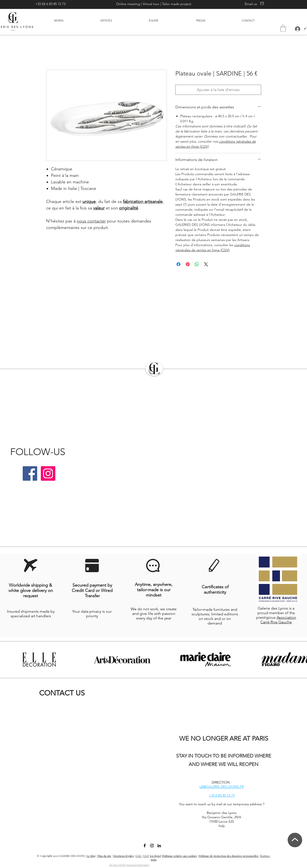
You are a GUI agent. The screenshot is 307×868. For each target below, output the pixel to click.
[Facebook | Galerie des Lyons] (30, 473)
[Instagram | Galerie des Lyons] (48, 473)
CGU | (139, 856)
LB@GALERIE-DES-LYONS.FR (222, 787)
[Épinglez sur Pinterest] (188, 264)
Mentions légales (124, 856)
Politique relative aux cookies (180, 856)
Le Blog (91, 856)
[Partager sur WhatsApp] (197, 264)
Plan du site (104, 856)
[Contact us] (261, 3)
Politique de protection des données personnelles (229, 856)
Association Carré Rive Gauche (278, 620)
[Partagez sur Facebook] (178, 264)
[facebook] (145, 846)
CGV (146, 856)
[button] (283, 28)
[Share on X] (206, 264)
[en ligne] (155, 856)
